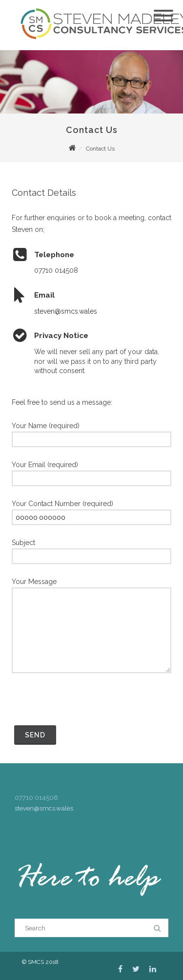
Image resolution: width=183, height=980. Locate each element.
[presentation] (86, 704)
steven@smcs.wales (66, 311)
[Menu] (163, 10)
